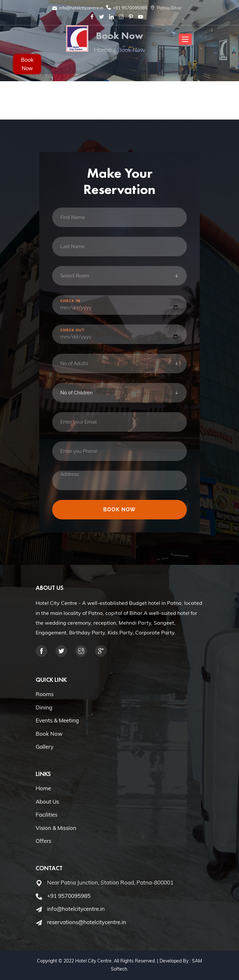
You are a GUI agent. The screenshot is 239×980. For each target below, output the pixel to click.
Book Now (27, 64)
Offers (43, 841)
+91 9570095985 (130, 8)
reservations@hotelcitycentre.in (87, 922)
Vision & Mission (56, 828)
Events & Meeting (57, 720)
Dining (44, 707)
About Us (47, 802)
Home (43, 788)
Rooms (45, 694)
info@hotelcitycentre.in (81, 8)
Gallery (45, 747)
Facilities (47, 815)
